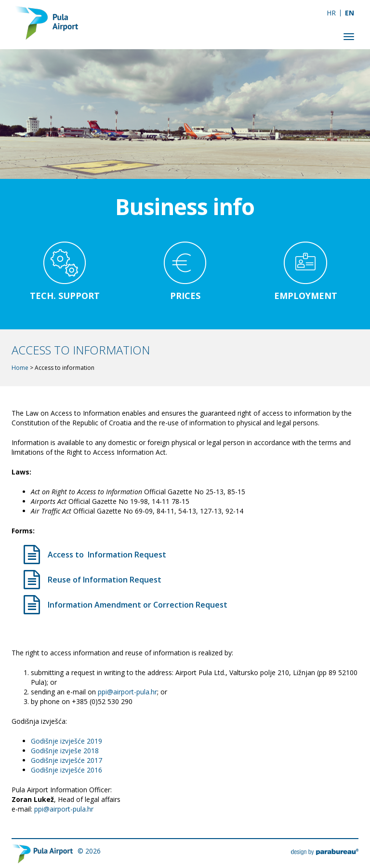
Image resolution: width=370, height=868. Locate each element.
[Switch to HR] (331, 13)
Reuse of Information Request (105, 580)
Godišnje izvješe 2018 (65, 751)
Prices (185, 296)
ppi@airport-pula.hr (127, 692)
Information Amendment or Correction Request (138, 605)
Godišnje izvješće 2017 (66, 760)
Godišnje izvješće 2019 (66, 741)
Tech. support (65, 296)
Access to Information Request (107, 555)
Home (20, 368)
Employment (306, 296)
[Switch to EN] (350, 13)
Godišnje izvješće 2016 (66, 770)
